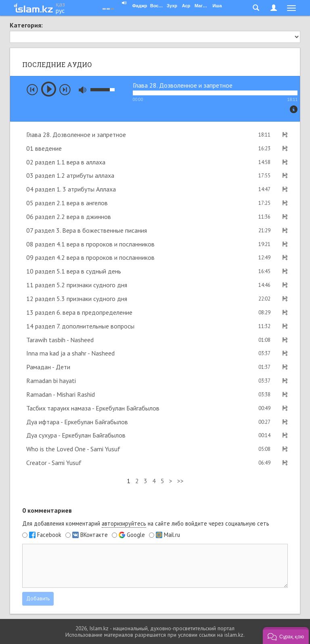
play (49, 89)
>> (180, 481)
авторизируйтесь (124, 523)
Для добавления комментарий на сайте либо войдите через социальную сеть (146, 524)
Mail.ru (172, 535)
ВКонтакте (94, 535)
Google (136, 535)
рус (60, 11)
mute (83, 90)
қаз (60, 4)
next (65, 90)
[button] (286, 636)
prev (32, 90)
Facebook (49, 535)
